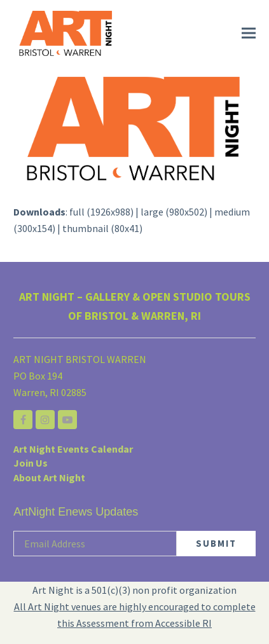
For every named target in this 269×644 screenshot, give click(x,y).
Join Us (31, 463)
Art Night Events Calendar (73, 449)
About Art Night (49, 477)
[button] (249, 33)
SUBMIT (216, 543)
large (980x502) (174, 212)
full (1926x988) (101, 212)
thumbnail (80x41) (102, 228)
